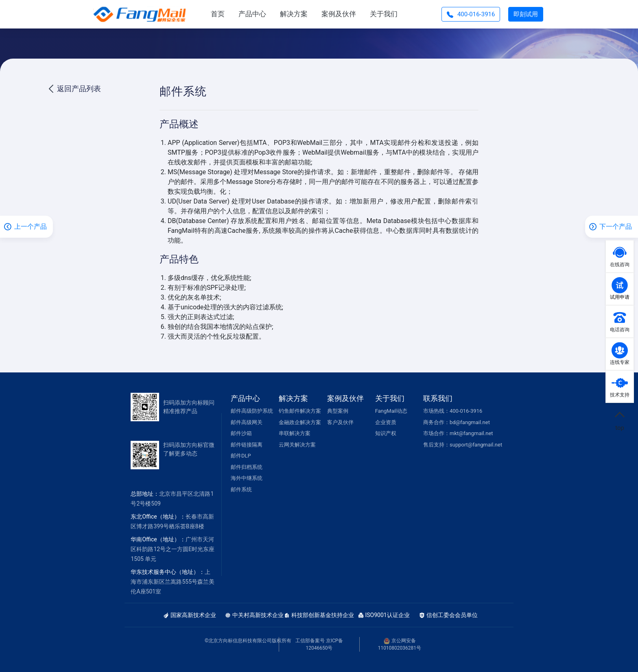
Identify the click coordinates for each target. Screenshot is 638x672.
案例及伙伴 (339, 14)
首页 (218, 14)
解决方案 (294, 14)
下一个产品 (616, 227)
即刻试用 (526, 14)
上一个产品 (31, 227)
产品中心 (252, 14)
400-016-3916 (471, 14)
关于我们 (384, 14)
